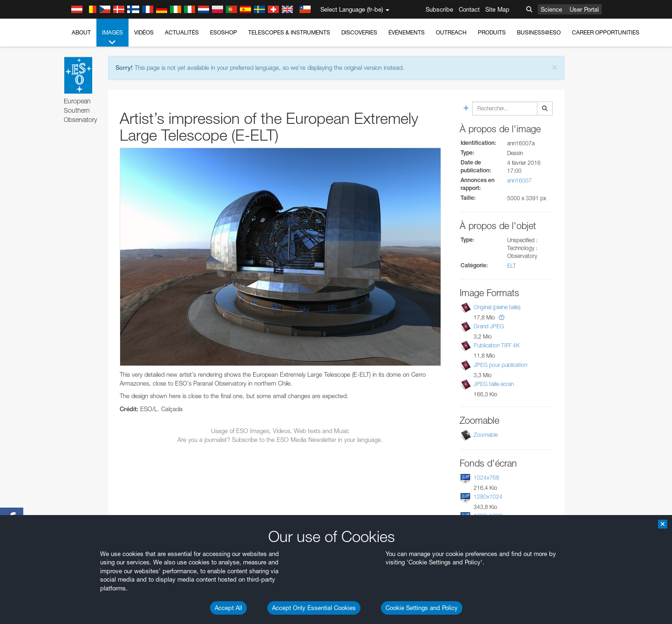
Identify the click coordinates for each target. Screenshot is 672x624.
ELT (512, 266)
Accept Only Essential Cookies (314, 608)
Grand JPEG (489, 326)
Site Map (497, 9)
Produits (492, 32)
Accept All (228, 608)
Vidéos (144, 32)
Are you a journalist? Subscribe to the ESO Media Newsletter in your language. (280, 440)
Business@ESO (539, 32)
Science (551, 9)
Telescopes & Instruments (289, 32)
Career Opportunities (606, 32)
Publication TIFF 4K (497, 345)
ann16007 (519, 180)
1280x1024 (488, 497)
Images (112, 38)
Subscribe (439, 9)
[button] (502, 317)
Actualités (182, 32)
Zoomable (486, 435)
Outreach (451, 32)
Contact (469, 9)
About (81, 32)
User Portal (584, 9)
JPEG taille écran (494, 384)
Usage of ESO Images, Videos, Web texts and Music (280, 431)
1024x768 (486, 478)
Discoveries (359, 32)
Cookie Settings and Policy (422, 608)
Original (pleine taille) (497, 307)
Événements (407, 32)
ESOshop (224, 32)
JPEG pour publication (500, 365)
